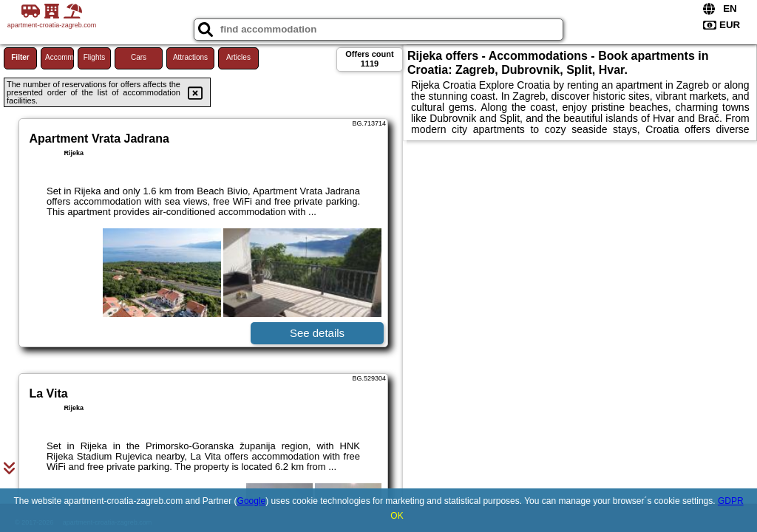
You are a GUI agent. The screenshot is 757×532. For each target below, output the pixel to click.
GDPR (731, 501)
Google (252, 501)
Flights (94, 57)
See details (317, 333)
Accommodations (60, 57)
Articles (238, 57)
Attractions (190, 57)
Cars (139, 57)
